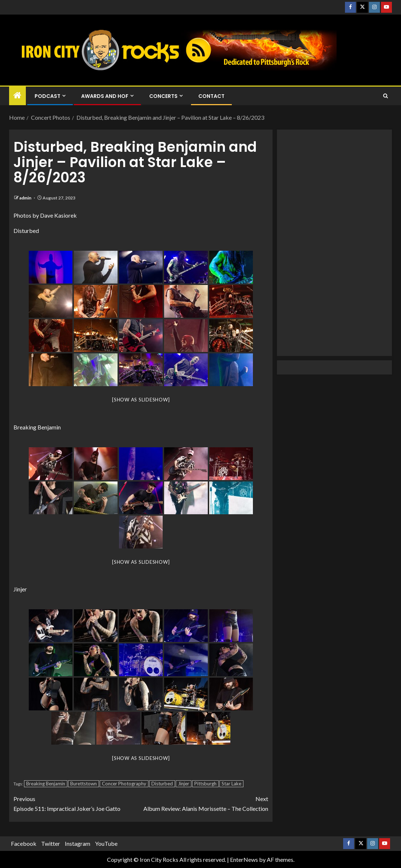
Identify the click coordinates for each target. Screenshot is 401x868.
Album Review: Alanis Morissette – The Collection (205, 803)
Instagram (78, 843)
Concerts (163, 96)
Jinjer (184, 784)
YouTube (106, 843)
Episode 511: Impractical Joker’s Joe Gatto (77, 803)
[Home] (17, 96)
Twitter (51, 843)
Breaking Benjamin (46, 784)
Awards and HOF (105, 96)
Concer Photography (124, 784)
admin (26, 198)
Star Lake (231, 784)
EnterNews (244, 859)
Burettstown (84, 784)
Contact (211, 96)
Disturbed (162, 784)
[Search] (386, 96)
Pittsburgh (205, 784)
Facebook (24, 843)
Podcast (47, 96)
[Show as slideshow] (141, 400)
